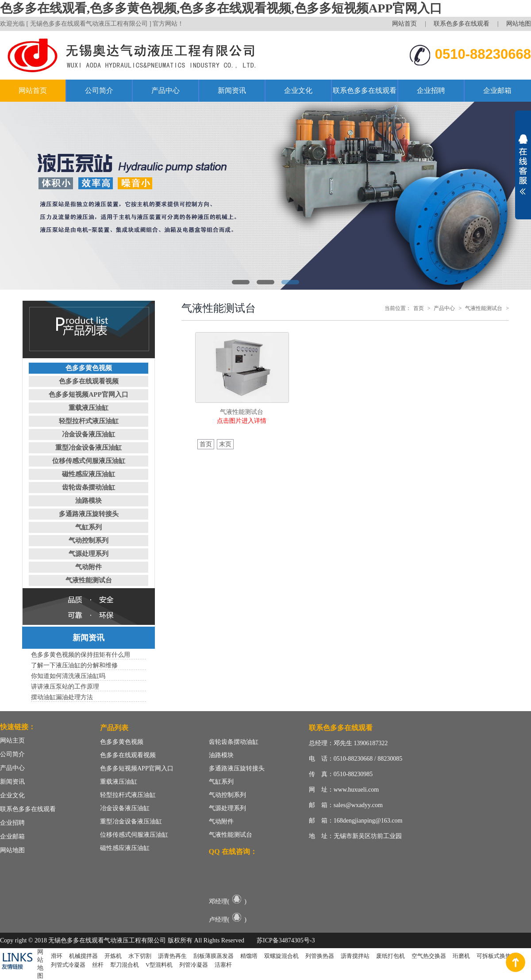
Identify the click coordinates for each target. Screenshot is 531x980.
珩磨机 (461, 956)
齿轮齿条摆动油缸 (88, 487)
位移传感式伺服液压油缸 (89, 461)
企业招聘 (431, 90)
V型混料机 (159, 965)
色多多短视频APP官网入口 (88, 394)
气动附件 (88, 567)
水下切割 (140, 956)
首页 (419, 308)
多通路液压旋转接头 (89, 514)
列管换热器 (320, 956)
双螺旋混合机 (281, 956)
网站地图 (519, 24)
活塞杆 (223, 965)
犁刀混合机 (125, 965)
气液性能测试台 (89, 580)
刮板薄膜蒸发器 (214, 956)
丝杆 (98, 965)
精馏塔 (249, 956)
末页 (225, 444)
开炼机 (113, 956)
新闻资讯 (232, 90)
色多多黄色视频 (89, 368)
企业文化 (298, 90)
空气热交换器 (429, 956)
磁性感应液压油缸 (88, 474)
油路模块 (88, 501)
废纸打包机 (391, 956)
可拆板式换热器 (497, 956)
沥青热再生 (172, 956)
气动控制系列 (88, 540)
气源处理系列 (88, 554)
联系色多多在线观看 (462, 24)
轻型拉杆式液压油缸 (89, 421)
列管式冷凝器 (68, 965)
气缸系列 (88, 527)
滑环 (57, 956)
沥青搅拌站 (355, 956)
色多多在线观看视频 (89, 381)
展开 (523, 165)
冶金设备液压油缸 (88, 434)
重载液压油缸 (88, 408)
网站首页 (404, 24)
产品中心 (165, 90)
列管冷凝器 (194, 965)
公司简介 (99, 90)
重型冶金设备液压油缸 (88, 448)
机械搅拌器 (83, 956)
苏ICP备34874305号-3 (286, 940)
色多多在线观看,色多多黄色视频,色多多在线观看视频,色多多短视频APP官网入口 (221, 8)
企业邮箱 (497, 90)
